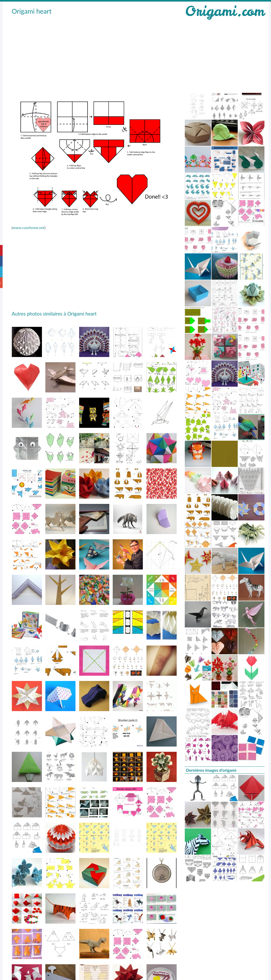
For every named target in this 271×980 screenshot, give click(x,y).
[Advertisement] (91, 55)
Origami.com (225, 11)
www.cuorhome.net (29, 228)
